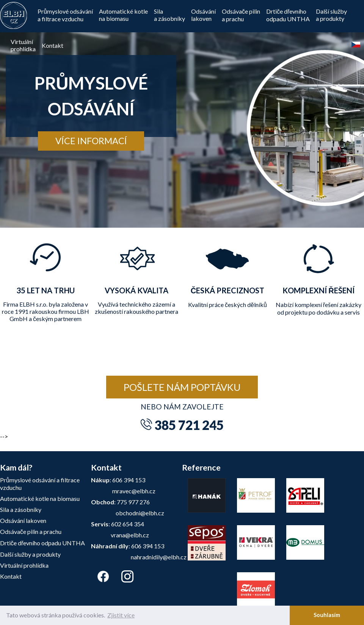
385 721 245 (189, 425)
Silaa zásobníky (169, 15)
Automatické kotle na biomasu (123, 15)
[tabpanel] (182, 114)
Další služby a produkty (30, 554)
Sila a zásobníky (21, 509)
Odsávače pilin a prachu (241, 15)
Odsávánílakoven (203, 15)
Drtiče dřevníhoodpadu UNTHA (288, 15)
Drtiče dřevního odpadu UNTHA (42, 543)
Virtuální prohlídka (24, 565)
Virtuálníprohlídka (23, 45)
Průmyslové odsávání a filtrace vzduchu (65, 15)
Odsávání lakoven (23, 520)
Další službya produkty (331, 15)
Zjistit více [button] (121, 615)
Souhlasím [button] (327, 615)
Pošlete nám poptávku (182, 387)
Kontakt (53, 45)
